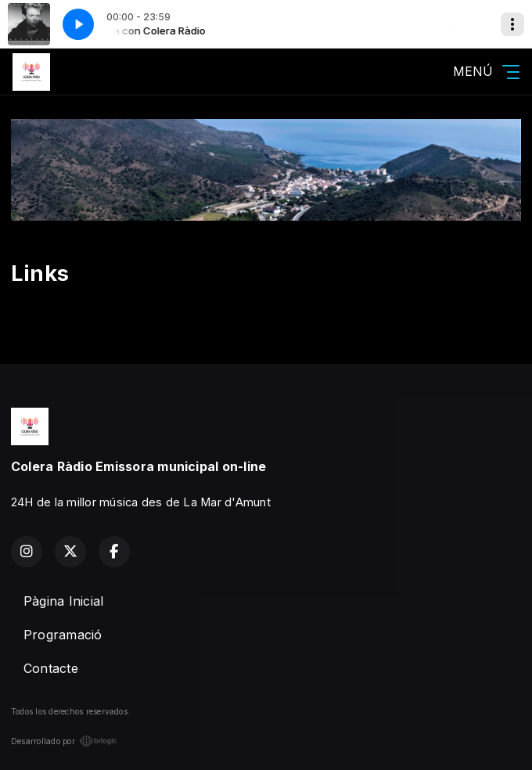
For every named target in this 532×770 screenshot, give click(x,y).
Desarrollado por (64, 741)
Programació (63, 635)
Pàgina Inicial (63, 601)
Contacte (51, 668)
